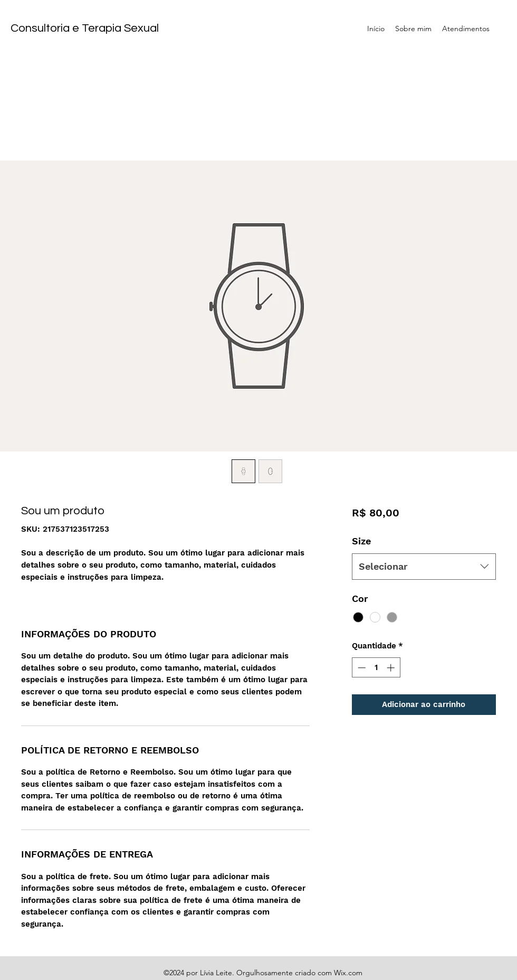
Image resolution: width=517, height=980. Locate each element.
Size (361, 541)
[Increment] (392, 668)
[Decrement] (361, 668)
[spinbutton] (376, 668)
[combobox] (424, 567)
